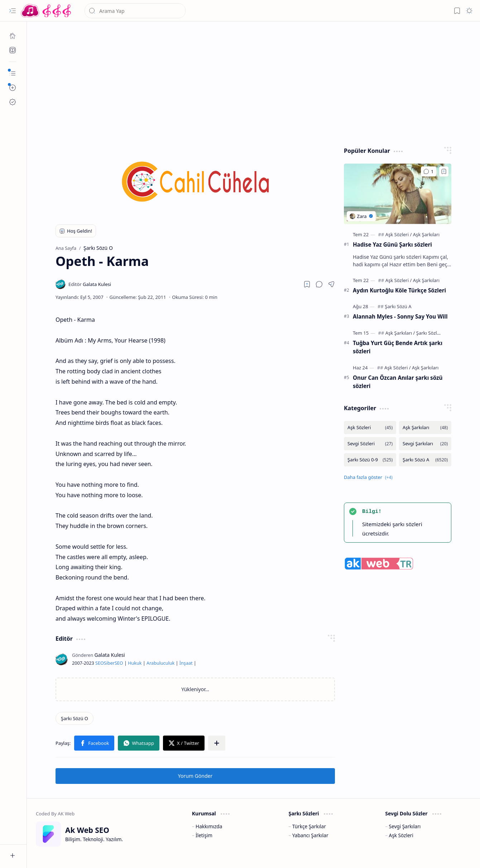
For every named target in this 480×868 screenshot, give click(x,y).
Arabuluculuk (160, 663)
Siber (109, 663)
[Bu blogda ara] (135, 11)
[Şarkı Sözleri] (429, 333)
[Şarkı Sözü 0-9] (370, 460)
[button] (13, 11)
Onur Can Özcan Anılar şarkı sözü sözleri (398, 382)
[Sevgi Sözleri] (370, 444)
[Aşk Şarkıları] (426, 234)
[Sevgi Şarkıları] (425, 444)
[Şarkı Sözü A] (398, 306)
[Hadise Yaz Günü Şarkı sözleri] (398, 194)
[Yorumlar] (429, 171)
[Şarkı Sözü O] (75, 718)
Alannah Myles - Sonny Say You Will (400, 316)
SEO (100, 663)
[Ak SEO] (13, 50)
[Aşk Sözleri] (399, 234)
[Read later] (307, 284)
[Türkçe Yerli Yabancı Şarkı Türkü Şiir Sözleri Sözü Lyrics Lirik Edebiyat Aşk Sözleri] (47, 11)
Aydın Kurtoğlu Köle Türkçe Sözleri (399, 290)
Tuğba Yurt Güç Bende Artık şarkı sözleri (398, 347)
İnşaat (186, 663)
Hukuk (135, 663)
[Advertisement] (254, 82)
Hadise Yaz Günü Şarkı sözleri (392, 244)
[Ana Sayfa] (13, 36)
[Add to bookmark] (444, 171)
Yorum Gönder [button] (195, 776)
